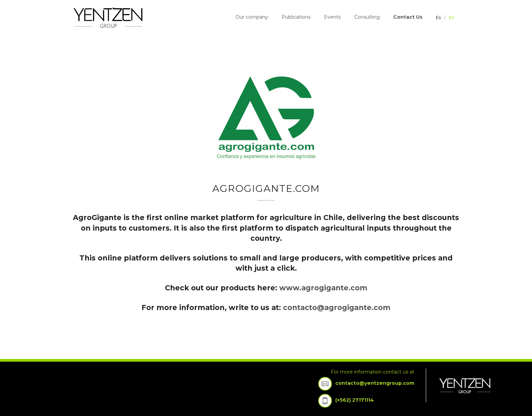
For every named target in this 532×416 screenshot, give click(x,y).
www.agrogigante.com (323, 288)
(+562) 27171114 (355, 400)
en (452, 17)
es (438, 17)
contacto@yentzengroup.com (375, 383)
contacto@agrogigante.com (337, 308)
